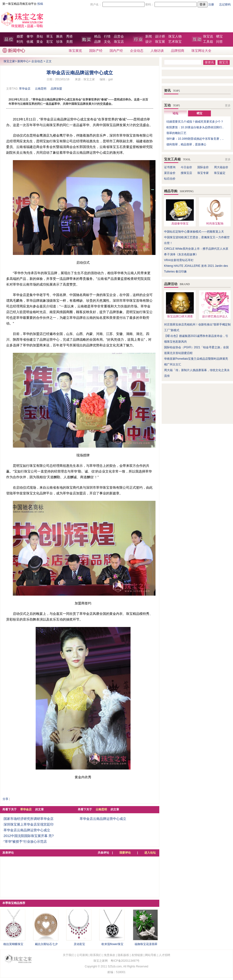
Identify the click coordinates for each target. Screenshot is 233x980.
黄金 (40, 42)
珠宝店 (119, 42)
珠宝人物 (175, 36)
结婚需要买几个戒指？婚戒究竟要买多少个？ (195, 122)
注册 (211, 5)
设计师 (160, 36)
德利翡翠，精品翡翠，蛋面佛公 (186, 144)
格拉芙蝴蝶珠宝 (13, 944)
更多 (228, 105)
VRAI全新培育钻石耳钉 (179, 260)
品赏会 (119, 36)
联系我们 (96, 955)
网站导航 (151, 955)
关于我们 (68, 955)
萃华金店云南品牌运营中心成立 (27, 830)
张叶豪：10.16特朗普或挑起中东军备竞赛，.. (195, 139)
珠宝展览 (75, 51)
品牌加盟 (56, 89)
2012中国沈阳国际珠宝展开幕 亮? (29, 836)
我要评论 (125, 853)
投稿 (40, 4)
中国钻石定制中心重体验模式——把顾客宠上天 (194, 232)
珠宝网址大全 (201, 51)
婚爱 (20, 36)
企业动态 (137, 51)
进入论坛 (150, 853)
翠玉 (50, 36)
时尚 (20, 42)
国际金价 (203, 167)
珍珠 (59, 42)
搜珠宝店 (186, 173)
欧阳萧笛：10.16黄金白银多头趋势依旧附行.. (195, 127)
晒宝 (219, 36)
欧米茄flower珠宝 (112, 944)
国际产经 (96, 51)
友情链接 (137, 955)
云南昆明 (41, 89)
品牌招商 (178, 51)
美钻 (40, 36)
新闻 (149, 36)
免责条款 (110, 955)
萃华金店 (25, 89)
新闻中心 (23, 61)
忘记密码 (225, 5)
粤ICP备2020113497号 (125, 961)
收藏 (30, 42)
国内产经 (116, 51)
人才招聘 (165, 955)
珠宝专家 (203, 173)
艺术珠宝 (175, 42)
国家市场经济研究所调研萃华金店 (29, 819)
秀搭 (69, 36)
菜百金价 (170, 173)
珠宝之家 (9, 61)
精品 (97, 36)
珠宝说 (208, 36)
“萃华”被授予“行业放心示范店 (25, 841)
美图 (69, 42)
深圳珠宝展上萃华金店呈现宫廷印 (29, 824)
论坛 (175, 113)
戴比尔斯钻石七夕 (46, 944)
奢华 (30, 36)
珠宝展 (160, 42)
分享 (5, 799)
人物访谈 (157, 51)
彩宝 (50, 42)
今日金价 (186, 167)
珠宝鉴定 (220, 173)
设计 (149, 42)
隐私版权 (123, 955)
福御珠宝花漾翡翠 (146, 944)
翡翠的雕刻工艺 (176, 133)
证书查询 (170, 167)
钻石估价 (170, 179)
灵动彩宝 (79, 944)
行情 (107, 36)
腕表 (59, 36)
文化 (107, 42)
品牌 (97, 42)
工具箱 (208, 42)
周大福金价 (221, 167)
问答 (219, 42)
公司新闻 (82, 955)
